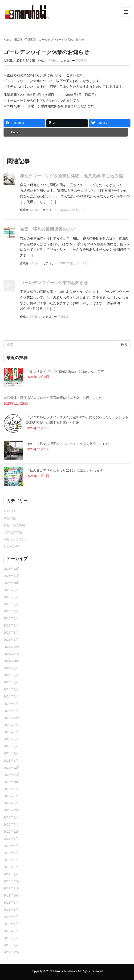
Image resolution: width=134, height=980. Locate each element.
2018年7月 (11, 917)
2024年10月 (12, 661)
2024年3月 (11, 711)
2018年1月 (11, 945)
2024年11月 (12, 654)
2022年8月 (11, 796)
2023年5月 (11, 746)
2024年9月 (11, 668)
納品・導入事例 (14, 525)
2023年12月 (12, 718)
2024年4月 (11, 704)
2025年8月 (11, 597)
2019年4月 (11, 853)
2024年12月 (12, 647)
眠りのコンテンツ (81, 263)
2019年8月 (11, 839)
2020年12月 (12, 810)
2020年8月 (11, 817)
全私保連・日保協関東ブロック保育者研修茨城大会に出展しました (53, 398)
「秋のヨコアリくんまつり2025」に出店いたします (65, 470)
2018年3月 (11, 931)
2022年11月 (12, 775)
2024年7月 (11, 682)
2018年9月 (11, 903)
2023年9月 (11, 725)
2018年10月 (12, 895)
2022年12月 (12, 768)
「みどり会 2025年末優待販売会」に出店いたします (65, 371)
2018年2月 (11, 938)
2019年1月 (11, 874)
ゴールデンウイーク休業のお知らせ (54, 283)
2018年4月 (11, 924)
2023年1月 (11, 761)
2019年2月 (11, 867)
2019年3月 (11, 860)
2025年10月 (12, 583)
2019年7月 (11, 846)
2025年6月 (11, 611)
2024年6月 (11, 689)
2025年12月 (12, 569)
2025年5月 (11, 618)
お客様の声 (77, 210)
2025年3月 (11, 633)
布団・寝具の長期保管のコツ (48, 229)
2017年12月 (12, 952)
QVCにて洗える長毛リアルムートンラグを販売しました (68, 444)
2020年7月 (11, 824)
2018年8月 (11, 910)
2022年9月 (11, 789)
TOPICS (31, 40)
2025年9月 (11, 590)
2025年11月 (12, 576)
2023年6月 (11, 739)
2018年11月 (12, 888)
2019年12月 (12, 832)
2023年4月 (11, 753)
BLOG (18, 40)
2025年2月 (11, 640)
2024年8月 (11, 675)
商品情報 (10, 518)
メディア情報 (13, 532)
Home (7, 40)
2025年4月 (11, 625)
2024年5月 (11, 696)
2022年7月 (11, 803)
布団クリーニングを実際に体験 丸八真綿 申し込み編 (71, 176)
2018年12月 (12, 881)
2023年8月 (11, 732)
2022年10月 (12, 782)
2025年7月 (11, 604)
